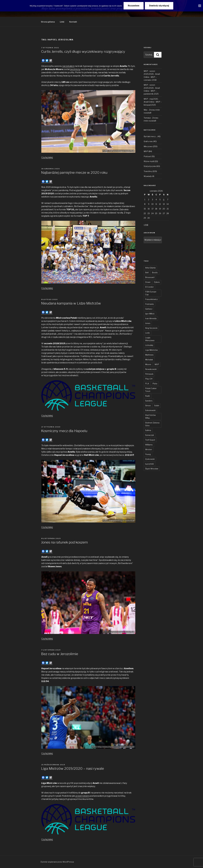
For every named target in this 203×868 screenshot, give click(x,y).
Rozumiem (134, 6)
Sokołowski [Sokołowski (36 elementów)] (150, 410)
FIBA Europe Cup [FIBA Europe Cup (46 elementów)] (151, 293)
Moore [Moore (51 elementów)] (148, 364)
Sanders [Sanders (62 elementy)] (149, 401)
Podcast (147, 156)
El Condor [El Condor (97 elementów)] (149, 287)
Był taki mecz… (150, 136)
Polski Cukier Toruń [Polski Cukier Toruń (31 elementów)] (151, 390)
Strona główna (48, 22)
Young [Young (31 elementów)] (148, 454)
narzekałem (68, 66)
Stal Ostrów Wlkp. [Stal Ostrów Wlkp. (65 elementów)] (150, 416)
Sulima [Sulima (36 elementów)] (148, 430)
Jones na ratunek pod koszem (64, 542)
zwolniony (75, 69)
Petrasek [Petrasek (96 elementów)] (149, 374)
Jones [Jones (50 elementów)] (148, 323)
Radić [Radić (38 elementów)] (148, 396)
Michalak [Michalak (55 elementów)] (149, 360)
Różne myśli (149, 161)
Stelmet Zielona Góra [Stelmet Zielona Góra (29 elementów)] (152, 424)
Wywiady (148, 176)
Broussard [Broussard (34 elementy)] (150, 277)
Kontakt (73, 22)
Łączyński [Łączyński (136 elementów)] (149, 464)
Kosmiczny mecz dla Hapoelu (64, 431)
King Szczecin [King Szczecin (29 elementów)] (151, 328)
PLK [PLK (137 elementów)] (147, 384)
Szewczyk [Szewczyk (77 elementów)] (150, 435)
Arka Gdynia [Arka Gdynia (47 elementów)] (150, 268)
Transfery (148, 171)
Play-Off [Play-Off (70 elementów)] (149, 379)
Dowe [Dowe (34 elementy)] (148, 282)
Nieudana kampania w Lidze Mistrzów (71, 303)
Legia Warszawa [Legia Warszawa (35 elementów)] (150, 339)
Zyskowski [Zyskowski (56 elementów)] (150, 459)
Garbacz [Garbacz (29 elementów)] (149, 309)
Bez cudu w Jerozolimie (60, 654)
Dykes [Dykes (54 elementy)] (157, 282)
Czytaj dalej (47, 157)
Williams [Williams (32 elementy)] (149, 445)
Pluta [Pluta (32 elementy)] (155, 384)
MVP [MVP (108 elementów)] (157, 364)
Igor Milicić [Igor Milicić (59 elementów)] (150, 314)
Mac (146, 110)
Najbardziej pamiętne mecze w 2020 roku (74, 172)
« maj (146, 225)
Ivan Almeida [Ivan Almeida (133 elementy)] (151, 318)
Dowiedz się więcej (159, 6)
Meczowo (148, 146)
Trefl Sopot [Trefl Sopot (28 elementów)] (150, 440)
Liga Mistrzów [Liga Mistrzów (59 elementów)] (151, 350)
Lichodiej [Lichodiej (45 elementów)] (149, 345)
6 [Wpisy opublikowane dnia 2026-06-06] (164, 200)
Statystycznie (150, 166)
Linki (62, 22)
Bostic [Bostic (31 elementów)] (155, 272)
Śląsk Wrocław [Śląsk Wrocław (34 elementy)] (152, 469)
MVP (146, 151)
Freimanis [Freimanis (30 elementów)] (149, 304)
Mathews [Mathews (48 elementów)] (149, 355)
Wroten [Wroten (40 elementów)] (149, 449)
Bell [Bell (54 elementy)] (147, 272)
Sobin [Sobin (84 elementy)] (157, 406)
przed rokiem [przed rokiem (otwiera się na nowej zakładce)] (82, 796)
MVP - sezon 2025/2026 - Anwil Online (152, 74)
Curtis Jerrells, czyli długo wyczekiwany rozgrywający (83, 51)
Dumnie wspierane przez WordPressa (57, 862)
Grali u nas (148, 141)
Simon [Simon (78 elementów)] (148, 406)
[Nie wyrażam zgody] (200, 6)
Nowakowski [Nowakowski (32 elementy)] (151, 369)
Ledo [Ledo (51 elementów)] (147, 333)
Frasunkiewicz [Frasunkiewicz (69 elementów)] (151, 299)
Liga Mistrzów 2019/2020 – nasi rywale (73, 768)
